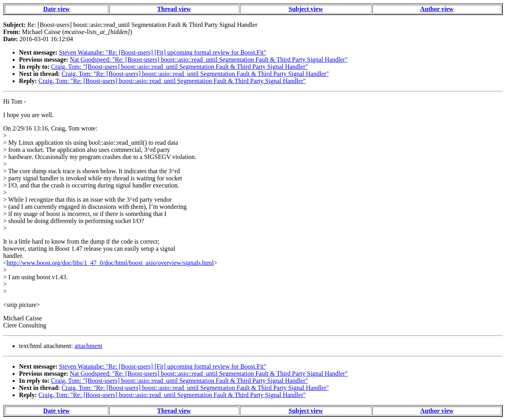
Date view (56, 9)
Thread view (174, 9)
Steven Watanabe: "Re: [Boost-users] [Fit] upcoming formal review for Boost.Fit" (162, 52)
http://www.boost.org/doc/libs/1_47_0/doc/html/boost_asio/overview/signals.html (110, 263)
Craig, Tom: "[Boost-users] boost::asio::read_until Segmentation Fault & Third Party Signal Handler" (179, 67)
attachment (88, 346)
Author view (437, 9)
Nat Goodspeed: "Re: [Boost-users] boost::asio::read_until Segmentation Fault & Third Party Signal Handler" (209, 60)
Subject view (306, 9)
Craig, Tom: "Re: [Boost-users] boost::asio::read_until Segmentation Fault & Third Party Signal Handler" (195, 74)
